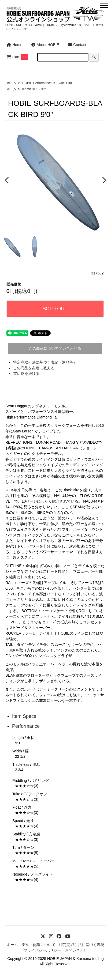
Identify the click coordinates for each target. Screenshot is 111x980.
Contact (77, 45)
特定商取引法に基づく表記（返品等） (45, 362)
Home (14, 45)
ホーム (12, 83)
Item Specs (24, 716)
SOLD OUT (55, 309)
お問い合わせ (76, 950)
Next (103, 180)
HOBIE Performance (37, 83)
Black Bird (65, 83)
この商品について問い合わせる (55, 348)
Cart (13, 57)
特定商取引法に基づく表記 (82, 945)
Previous (7, 180)
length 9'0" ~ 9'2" (34, 89)
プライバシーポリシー (42, 950)
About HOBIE (45, 45)
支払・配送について (39, 945)
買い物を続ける (26, 374)
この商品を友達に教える (34, 368)
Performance (26, 726)
